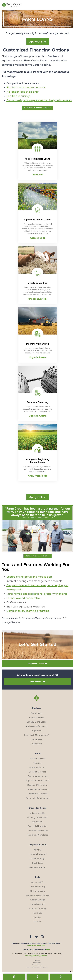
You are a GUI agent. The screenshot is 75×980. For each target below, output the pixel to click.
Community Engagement (37, 797)
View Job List (36, 681)
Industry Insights (37, 812)
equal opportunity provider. (36, 955)
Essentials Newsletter (37, 825)
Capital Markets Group (37, 789)
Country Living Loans (36, 721)
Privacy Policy (37, 962)
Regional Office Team (37, 784)
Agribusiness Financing (36, 726)
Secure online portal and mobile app (29, 576)
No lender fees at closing (22, 92)
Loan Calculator (37, 903)
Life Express (36, 739)
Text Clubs (37, 912)
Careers (37, 762)
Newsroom (37, 821)
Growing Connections (37, 817)
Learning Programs (37, 854)
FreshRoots (37, 862)
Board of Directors (37, 771)
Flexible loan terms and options (26, 88)
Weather (37, 917)
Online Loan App (37, 886)
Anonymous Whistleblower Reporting (37, 966)
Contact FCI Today (36, 663)
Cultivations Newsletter (37, 830)
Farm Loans (36, 712)
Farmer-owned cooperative (24, 597)
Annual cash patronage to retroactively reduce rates (39, 100)
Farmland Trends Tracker (37, 895)
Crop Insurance (36, 717)
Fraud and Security (37, 908)
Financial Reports (37, 767)
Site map (37, 960)
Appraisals (36, 730)
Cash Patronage (37, 858)
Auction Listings (37, 899)
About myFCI (37, 882)
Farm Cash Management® (36, 734)
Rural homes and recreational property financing (37, 593)
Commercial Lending (37, 793)
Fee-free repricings (18, 96)
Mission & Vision (37, 758)
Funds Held (36, 743)
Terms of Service (37, 964)
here (48, 949)
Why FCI (37, 849)
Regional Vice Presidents (37, 780)
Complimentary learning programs (28, 610)
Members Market (37, 867)
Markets (37, 921)
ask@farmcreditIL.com (36, 945)
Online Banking (37, 890)
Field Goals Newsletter (37, 834)
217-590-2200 (55, 943)
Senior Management (37, 776)
